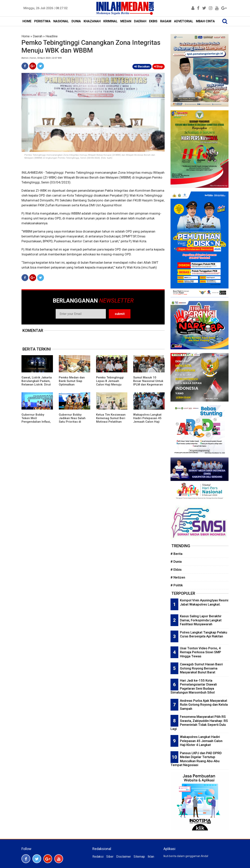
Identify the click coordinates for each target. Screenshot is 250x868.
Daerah (38, 36)
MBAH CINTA (205, 21)
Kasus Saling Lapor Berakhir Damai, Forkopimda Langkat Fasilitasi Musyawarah (201, 620)
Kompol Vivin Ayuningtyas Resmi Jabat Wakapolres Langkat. (204, 602)
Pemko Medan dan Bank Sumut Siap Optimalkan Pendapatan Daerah (73, 383)
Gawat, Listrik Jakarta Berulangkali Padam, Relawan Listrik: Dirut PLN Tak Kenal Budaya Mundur (37, 385)
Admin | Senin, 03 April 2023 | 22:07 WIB (42, 58)
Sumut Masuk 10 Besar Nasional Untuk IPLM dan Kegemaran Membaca (148, 383)
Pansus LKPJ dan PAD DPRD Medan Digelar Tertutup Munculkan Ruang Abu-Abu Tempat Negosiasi (196, 759)
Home (26, 36)
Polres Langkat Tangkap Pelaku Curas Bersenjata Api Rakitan (204, 634)
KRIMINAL (110, 21)
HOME (27, 21)
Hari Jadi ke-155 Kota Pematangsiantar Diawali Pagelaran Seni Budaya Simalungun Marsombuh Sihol (194, 686)
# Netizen (178, 577)
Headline (52, 36)
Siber (110, 857)
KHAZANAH (92, 21)
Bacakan (142, 66)
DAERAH (140, 21)
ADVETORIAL (184, 21)
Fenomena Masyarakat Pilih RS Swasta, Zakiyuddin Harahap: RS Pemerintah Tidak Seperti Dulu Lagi (199, 723)
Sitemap (139, 857)
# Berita (176, 554)
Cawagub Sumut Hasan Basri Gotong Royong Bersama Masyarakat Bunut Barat (201, 668)
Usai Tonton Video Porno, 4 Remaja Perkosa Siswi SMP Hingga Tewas (200, 652)
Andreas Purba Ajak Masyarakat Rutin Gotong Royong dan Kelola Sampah (204, 705)
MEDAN (126, 21)
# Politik (177, 585)
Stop (158, 66)
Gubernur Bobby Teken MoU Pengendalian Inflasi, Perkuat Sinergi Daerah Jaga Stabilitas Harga (36, 423)
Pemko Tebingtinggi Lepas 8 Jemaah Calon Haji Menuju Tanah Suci (110, 383)
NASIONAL (61, 21)
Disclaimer (124, 857)
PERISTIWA (42, 21)
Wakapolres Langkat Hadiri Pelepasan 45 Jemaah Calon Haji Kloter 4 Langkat (147, 420)
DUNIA (76, 21)
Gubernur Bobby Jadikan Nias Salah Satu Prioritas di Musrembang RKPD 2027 (72, 422)
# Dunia (176, 562)
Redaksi (98, 857)
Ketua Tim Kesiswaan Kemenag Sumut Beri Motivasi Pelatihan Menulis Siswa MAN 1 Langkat (111, 422)
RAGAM (166, 21)
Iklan (151, 857)
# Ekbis (176, 570)
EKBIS (153, 21)
